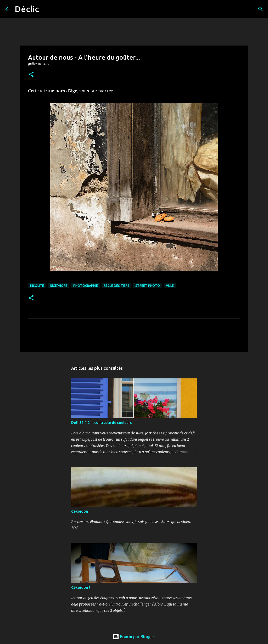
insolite (37, 286)
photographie (86, 286)
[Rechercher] (46, 9)
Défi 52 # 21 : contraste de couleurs (101, 423)
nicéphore (59, 286)
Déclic (27, 9)
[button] (31, 75)
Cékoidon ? (81, 587)
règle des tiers (117, 286)
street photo (148, 286)
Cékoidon (80, 511)
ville (170, 286)
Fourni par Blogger (134, 637)
